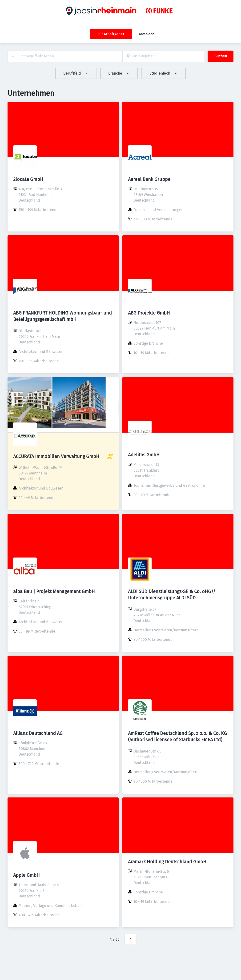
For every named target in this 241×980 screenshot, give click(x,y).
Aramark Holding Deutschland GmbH (167, 862)
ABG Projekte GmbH (149, 313)
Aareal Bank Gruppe (149, 179)
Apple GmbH (26, 875)
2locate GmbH (28, 179)
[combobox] (65, 56)
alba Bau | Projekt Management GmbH (54, 591)
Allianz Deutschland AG (38, 733)
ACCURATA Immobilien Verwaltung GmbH (56, 456)
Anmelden (147, 34)
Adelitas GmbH (144, 455)
